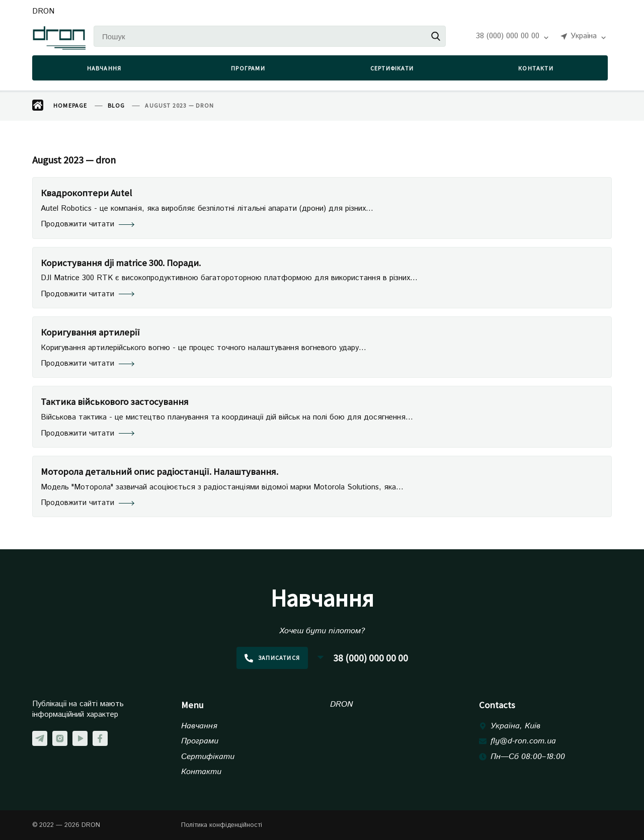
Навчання (104, 68)
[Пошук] (270, 36)
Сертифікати (392, 68)
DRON (43, 12)
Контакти (536, 68)
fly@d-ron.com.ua (523, 741)
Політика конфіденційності (222, 825)
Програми (248, 68)
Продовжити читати (88, 225)
